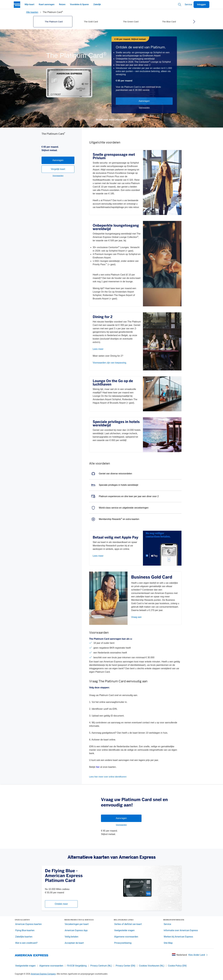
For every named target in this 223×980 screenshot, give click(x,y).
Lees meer (98, 349)
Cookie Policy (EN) (177, 966)
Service (188, 4)
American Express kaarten (28, 924)
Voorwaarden (144, 108)
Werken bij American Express (178, 937)
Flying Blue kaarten (25, 930)
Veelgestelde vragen (124, 930)
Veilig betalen (72, 937)
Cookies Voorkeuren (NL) (152, 966)
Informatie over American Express (181, 930)
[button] (111, 125)
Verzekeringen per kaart (77, 924)
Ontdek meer (61, 904)
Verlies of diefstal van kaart (128, 924)
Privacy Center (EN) (125, 966)
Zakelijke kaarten (24, 937)
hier (98, 767)
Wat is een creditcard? (26, 943)
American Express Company (43, 974)
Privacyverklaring (123, 943)
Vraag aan (136, 617)
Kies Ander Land (198, 955)
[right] (194, 22)
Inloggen (201, 4)
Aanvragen (144, 101)
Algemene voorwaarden (126, 937)
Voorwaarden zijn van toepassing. (110, 363)
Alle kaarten (32, 12)
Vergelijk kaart (58, 188)
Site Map (168, 943)
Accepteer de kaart (74, 943)
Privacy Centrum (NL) (101, 966)
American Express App (76, 930)
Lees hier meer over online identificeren (108, 777)
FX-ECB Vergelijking (77, 966)
